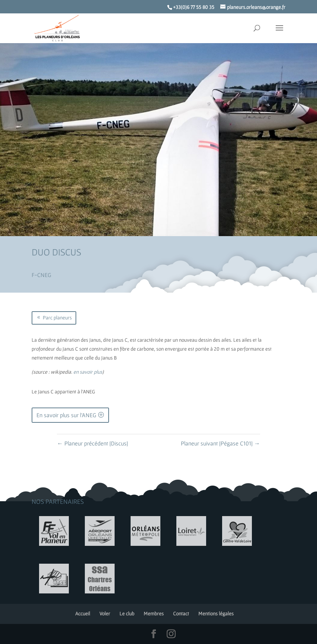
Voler (105, 614)
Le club (127, 614)
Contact (181, 614)
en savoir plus (88, 372)
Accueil (83, 614)
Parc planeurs (57, 318)
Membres (154, 614)
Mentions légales (216, 614)
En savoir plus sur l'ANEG (66, 415)
